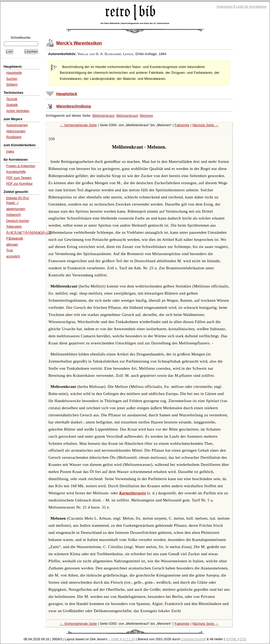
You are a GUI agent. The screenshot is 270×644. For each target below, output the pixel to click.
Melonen (146, 116)
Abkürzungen (16, 131)
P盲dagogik (15, 238)
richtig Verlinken (18, 111)
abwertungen (16, 209)
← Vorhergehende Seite (78, 125)
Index (10, 152)
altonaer (12, 245)
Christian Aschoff (193, 639)
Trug (9, 250)
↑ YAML (114, 639)
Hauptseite (14, 73)
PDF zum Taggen (19, 178)
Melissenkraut (127, 116)
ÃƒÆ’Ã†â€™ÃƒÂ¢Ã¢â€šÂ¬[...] (29, 233)
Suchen (12, 79)
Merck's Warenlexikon (79, 43)
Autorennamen (17, 125)
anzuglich (13, 256)
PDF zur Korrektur (19, 184)
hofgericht (13, 215)
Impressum (225, 7)
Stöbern (12, 85)
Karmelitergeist (133, 493)
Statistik (12, 105)
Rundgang (14, 137)
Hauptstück (67, 94)
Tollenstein (14, 227)
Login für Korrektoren (251, 7)
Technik (12, 99)
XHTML (231, 639)
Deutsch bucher (18, 221)
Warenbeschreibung (73, 106)
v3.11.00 (129, 639)
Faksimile (182, 125)
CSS (243, 639)
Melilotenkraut (103, 116)
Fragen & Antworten (21, 166)
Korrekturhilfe (16, 172)
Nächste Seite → (206, 125)
